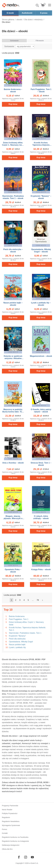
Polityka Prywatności (10, 813)
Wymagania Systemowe (11, 825)
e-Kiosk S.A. (34, 863)
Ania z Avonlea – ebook (13, 463)
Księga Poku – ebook (41, 569)
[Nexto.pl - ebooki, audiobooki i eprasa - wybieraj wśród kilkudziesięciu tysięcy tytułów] (11, 5)
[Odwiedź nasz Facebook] (19, 857)
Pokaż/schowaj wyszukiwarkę (38, 5)
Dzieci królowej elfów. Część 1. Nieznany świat (26, 623)
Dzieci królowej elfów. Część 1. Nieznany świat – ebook (13, 145)
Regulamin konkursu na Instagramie (15, 841)
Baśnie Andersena (17, 616)
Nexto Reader (7, 810)
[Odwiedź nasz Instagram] (26, 857)
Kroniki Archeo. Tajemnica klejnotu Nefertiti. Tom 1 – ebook (41, 145)
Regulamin (6, 817)
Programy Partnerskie (10, 806)
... (33, 600)
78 (38, 600)
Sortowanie (14, 41)
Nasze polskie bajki (17, 645)
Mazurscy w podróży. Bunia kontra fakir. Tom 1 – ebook (13, 412)
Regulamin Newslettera (11, 821)
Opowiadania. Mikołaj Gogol (21, 642)
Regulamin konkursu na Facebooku (15, 837)
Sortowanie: (9, 46)
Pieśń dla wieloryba (17, 639)
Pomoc (5, 829)
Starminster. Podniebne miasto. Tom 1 (25, 633)
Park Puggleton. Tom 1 (19, 619)
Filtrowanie (40, 41)
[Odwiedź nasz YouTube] (32, 857)
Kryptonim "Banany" (17, 636)
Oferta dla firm (7, 849)
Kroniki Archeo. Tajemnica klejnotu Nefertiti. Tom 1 (27, 629)
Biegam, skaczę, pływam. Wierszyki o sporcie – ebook (13, 518)
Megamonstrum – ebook (41, 356)
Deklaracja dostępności (11, 845)
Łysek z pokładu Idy (17, 647)
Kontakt (5, 833)
